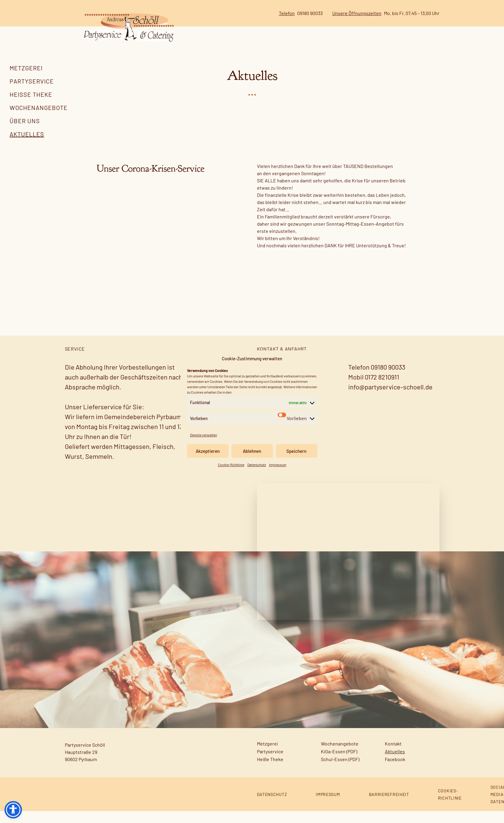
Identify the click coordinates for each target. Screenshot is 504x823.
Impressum (278, 465)
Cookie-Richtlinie (231, 465)
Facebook (395, 771)
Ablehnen (252, 451)
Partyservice (32, 81)
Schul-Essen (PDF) (340, 771)
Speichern (296, 451)
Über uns (25, 121)
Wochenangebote (39, 108)
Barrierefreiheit (389, 806)
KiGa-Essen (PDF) (339, 763)
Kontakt (393, 756)
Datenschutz (257, 465)
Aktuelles (27, 134)
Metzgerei (26, 68)
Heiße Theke (31, 94)
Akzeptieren (208, 451)
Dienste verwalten (204, 435)
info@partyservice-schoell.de (390, 399)
